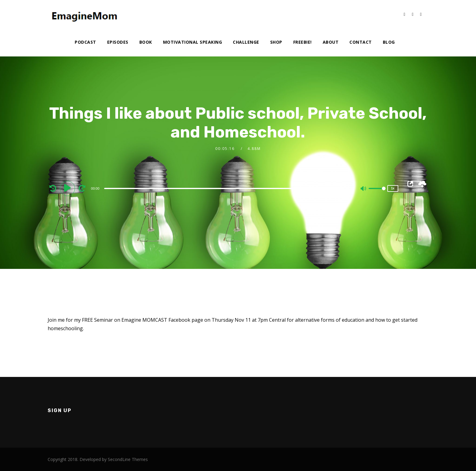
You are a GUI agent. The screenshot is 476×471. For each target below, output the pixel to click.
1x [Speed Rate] (393, 188)
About (331, 42)
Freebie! (303, 42)
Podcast (85, 42)
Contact (361, 42)
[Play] (68, 188)
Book (146, 42)
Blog (389, 42)
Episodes (118, 42)
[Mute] (364, 189)
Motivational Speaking (193, 42)
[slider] (223, 188)
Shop (276, 42)
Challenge (246, 42)
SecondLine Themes (128, 459)
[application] (224, 188)
